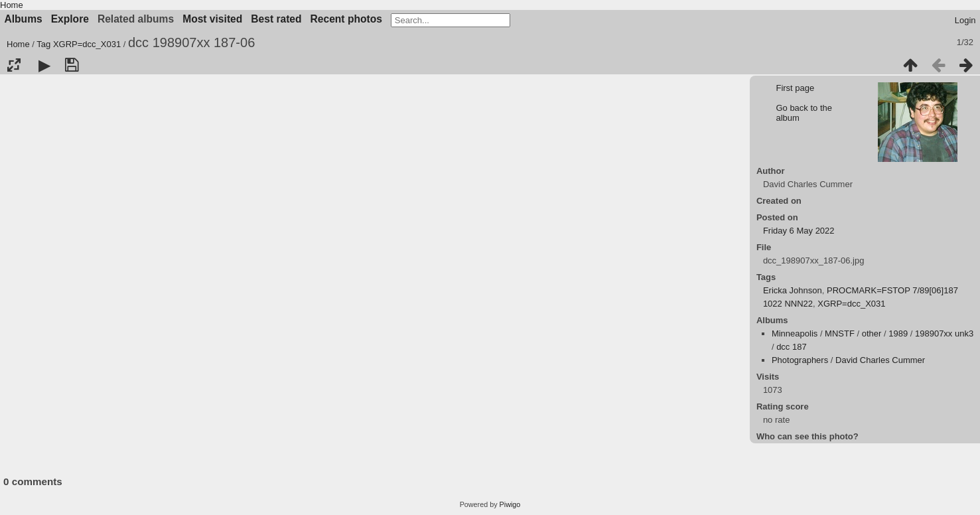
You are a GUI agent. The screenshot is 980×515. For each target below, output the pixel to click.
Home (12, 5)
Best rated (276, 19)
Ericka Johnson (793, 290)
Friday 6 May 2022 (799, 231)
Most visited (212, 19)
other (872, 333)
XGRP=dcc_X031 (87, 44)
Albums (24, 19)
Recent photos (346, 19)
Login (965, 20)
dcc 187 (792, 347)
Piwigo (510, 504)
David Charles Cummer (880, 360)
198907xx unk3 (944, 333)
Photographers (800, 360)
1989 (898, 333)
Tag (43, 44)
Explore (70, 19)
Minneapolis (795, 333)
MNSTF (840, 333)
